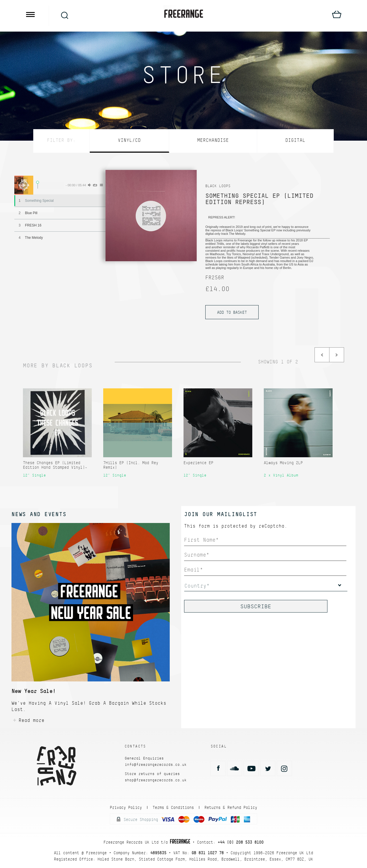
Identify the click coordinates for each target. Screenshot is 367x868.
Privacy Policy (126, 807)
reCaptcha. (273, 526)
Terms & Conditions (173, 807)
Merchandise (213, 140)
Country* (197, 586)
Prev (322, 355)
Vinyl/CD (129, 140)
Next (337, 355)
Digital (295, 140)
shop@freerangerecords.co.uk (156, 780)
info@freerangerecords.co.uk (156, 765)
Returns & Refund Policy (231, 807)
